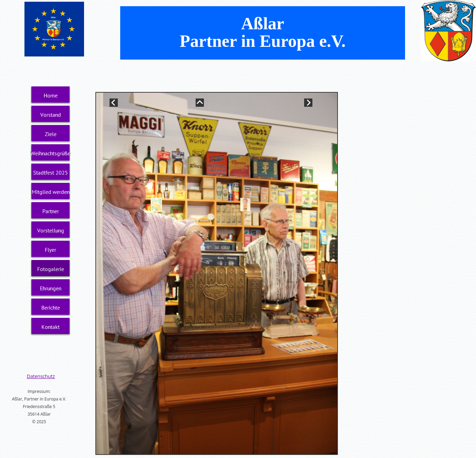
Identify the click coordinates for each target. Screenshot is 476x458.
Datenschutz (41, 376)
